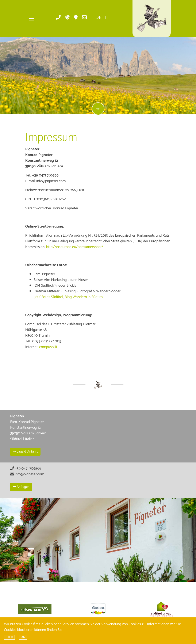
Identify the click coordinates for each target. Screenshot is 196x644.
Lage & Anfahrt (25, 452)
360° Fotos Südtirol (48, 297)
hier (9, 637)
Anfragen (21, 487)
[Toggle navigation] (31, 19)
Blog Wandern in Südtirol (84, 297)
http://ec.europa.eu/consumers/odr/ (74, 247)
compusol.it (48, 347)
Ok (23, 637)
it (107, 18)
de (99, 18)
